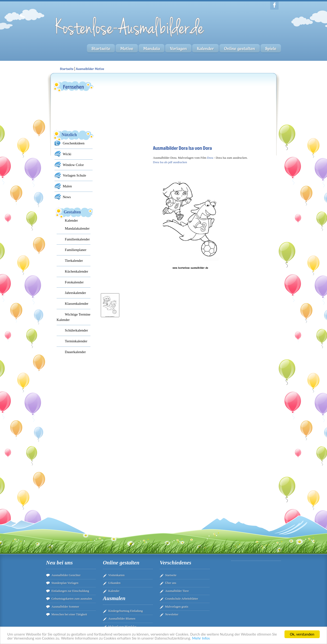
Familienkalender (77, 239)
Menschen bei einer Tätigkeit (69, 614)
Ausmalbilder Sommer (65, 607)
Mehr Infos (201, 638)
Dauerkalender (75, 352)
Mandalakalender (77, 228)
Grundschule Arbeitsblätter (182, 599)
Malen (67, 186)
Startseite (101, 48)
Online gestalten (240, 48)
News (67, 197)
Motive (127, 48)
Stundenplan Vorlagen (65, 583)
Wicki (67, 154)
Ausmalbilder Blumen (122, 619)
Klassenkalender (77, 303)
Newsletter (172, 614)
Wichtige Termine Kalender (74, 317)
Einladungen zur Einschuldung (70, 591)
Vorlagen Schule (74, 175)
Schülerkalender (76, 330)
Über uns (171, 583)
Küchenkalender (76, 271)
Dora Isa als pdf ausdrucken (170, 162)
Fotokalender (74, 282)
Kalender (205, 48)
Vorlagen (178, 48)
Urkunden (114, 583)
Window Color (73, 165)
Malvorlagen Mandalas (122, 627)
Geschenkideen (74, 143)
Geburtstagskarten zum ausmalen (72, 599)
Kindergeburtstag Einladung (126, 611)
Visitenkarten (116, 575)
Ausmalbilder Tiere (177, 591)
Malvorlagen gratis (177, 607)
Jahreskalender (75, 293)
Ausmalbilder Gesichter (66, 575)
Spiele (271, 48)
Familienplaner (76, 250)
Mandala (152, 48)
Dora (210, 158)
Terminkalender (76, 341)
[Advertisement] (134, 109)
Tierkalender (74, 260)
